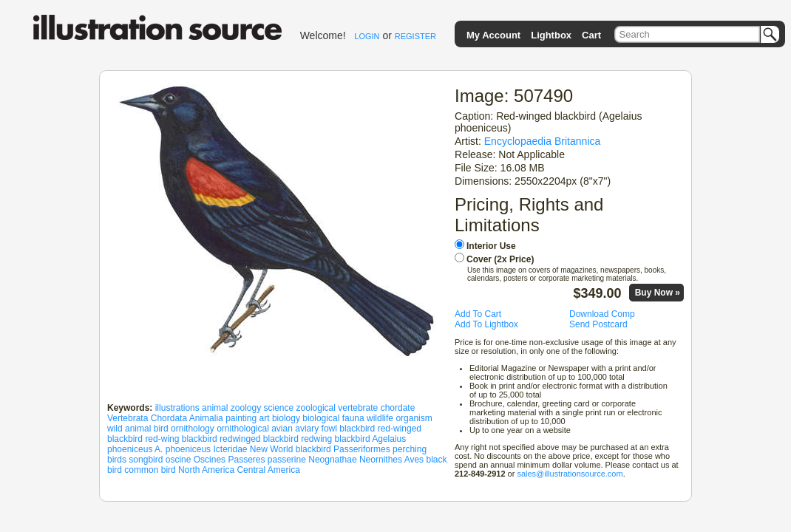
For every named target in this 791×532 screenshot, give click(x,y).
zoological (316, 408)
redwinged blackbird (259, 439)
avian (282, 429)
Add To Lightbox (486, 324)
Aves (414, 460)
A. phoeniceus (183, 449)
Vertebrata (128, 418)
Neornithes (381, 460)
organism (414, 418)
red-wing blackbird (181, 439)
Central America (268, 470)
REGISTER (415, 36)
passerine (287, 460)
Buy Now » (658, 293)
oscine (179, 460)
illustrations (177, 408)
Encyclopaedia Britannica (543, 141)
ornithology (193, 429)
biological (321, 418)
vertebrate (358, 408)
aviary (307, 429)
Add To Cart (478, 314)
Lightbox (551, 35)
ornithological (243, 429)
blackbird (357, 429)
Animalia (206, 418)
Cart (591, 35)
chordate (398, 408)
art (265, 418)
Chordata (169, 418)
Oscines (210, 460)
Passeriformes (362, 449)
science (279, 408)
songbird (146, 460)
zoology (246, 408)
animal (215, 408)
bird (161, 429)
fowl (329, 429)
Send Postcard (598, 324)
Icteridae (230, 449)
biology (286, 418)
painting (241, 418)
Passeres (246, 460)
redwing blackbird (335, 439)
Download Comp (602, 314)
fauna (353, 418)
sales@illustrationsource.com (570, 474)
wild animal (129, 429)
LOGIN (367, 36)
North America (206, 470)
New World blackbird (291, 449)
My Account (493, 35)
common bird (150, 470)
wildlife (380, 418)
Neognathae (332, 460)
